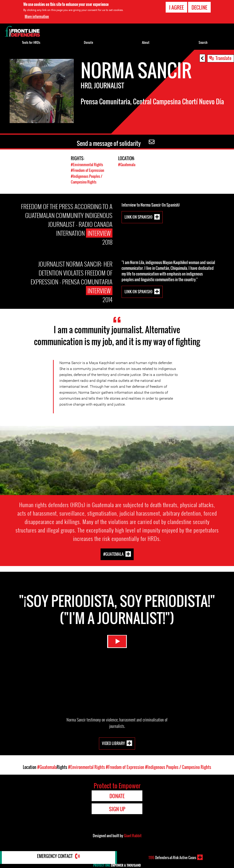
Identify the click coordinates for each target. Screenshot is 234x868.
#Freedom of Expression (89, 170)
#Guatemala (127, 164)
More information (37, 16)
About (146, 42)
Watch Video (117, 645)
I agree (176, 7)
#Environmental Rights (88, 164)
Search (203, 42)
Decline (199, 7)
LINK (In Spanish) (138, 217)
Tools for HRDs (31, 42)
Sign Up (117, 809)
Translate (223, 58)
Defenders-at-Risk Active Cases (172, 857)
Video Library (113, 743)
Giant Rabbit (133, 835)
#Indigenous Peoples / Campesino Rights (88, 179)
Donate (88, 42)
